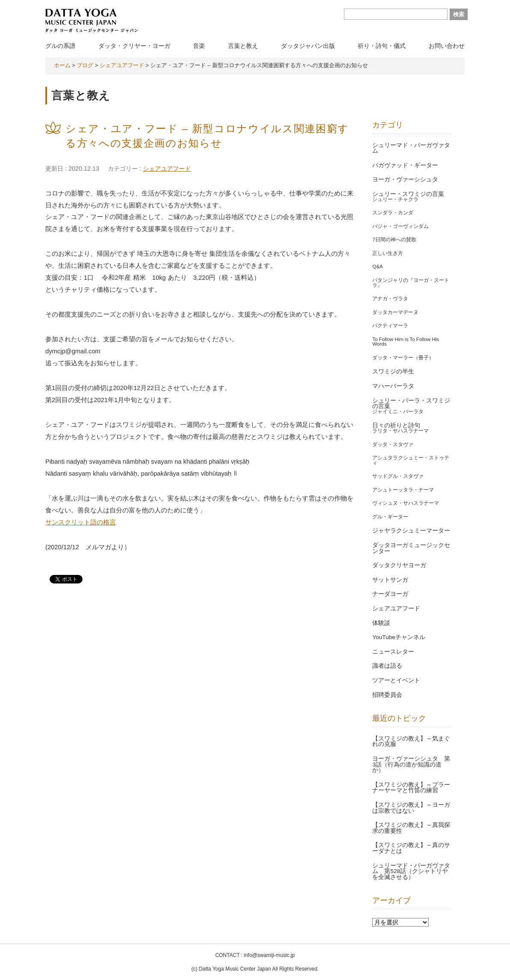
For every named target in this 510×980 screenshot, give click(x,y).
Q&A (377, 266)
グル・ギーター (390, 517)
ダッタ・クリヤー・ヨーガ (134, 46)
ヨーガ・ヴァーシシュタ (405, 179)
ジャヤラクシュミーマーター (411, 531)
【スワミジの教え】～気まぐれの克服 (411, 742)
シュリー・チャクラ (395, 199)
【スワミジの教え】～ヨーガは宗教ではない (411, 808)
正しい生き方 (388, 253)
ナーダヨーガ (390, 594)
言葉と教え (243, 46)
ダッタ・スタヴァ (393, 444)
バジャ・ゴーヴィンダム (400, 226)
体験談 (381, 623)
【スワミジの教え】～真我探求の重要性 (411, 828)
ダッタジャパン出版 (308, 46)
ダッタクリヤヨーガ (399, 565)
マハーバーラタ (393, 386)
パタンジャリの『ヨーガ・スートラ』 (411, 283)
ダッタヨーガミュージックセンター (411, 548)
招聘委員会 (387, 695)
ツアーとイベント (396, 680)
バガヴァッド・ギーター (405, 165)
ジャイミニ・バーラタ (398, 412)
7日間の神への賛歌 (394, 240)
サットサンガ (390, 580)
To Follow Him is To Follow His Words (406, 342)
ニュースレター (393, 652)
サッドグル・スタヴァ (398, 476)
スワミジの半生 (393, 372)
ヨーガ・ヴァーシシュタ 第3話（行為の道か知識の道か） (411, 764)
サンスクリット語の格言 (81, 522)
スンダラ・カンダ (393, 213)
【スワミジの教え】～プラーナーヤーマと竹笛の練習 (411, 788)
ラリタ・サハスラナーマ (400, 431)
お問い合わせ (447, 46)
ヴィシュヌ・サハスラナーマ (406, 503)
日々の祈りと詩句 (396, 425)
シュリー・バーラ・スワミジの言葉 (411, 404)
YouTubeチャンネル (399, 637)
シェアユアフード (167, 169)
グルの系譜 (60, 46)
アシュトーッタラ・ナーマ (403, 490)
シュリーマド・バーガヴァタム (411, 148)
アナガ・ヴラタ (390, 299)
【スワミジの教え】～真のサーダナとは (411, 848)
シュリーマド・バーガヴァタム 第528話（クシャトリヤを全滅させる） (411, 871)
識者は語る (387, 666)
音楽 (199, 46)
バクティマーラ (390, 326)
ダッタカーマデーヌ (395, 312)
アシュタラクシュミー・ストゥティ (411, 460)
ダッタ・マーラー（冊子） (403, 358)
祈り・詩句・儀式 (382, 46)
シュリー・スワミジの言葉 (408, 194)
